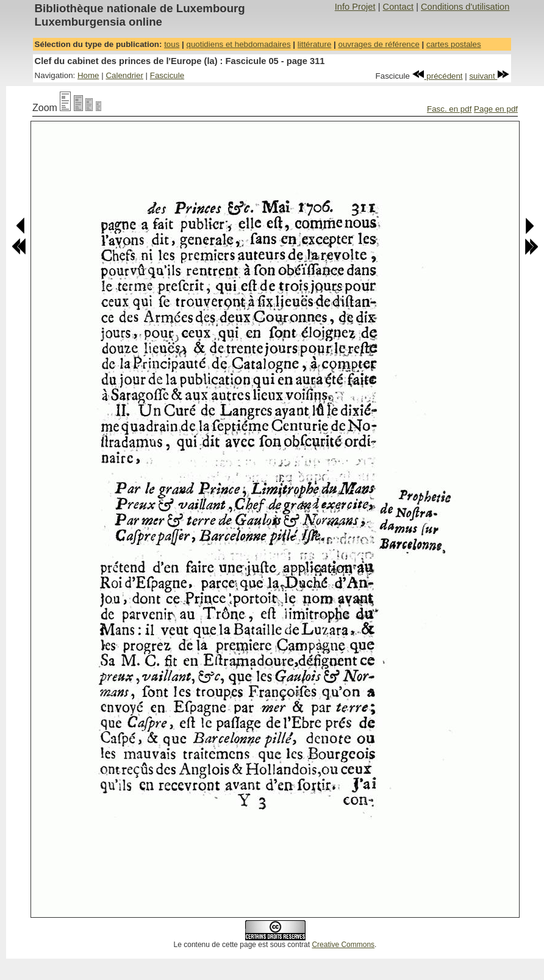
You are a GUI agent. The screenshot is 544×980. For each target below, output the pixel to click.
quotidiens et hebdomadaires (238, 44)
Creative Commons (343, 945)
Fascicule (167, 75)
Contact (399, 7)
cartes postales (454, 44)
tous (172, 44)
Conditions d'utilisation (465, 7)
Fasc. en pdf (449, 109)
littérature (315, 44)
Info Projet (355, 7)
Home (88, 75)
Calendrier (124, 75)
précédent (438, 76)
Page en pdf (496, 109)
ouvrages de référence (378, 44)
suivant (489, 76)
